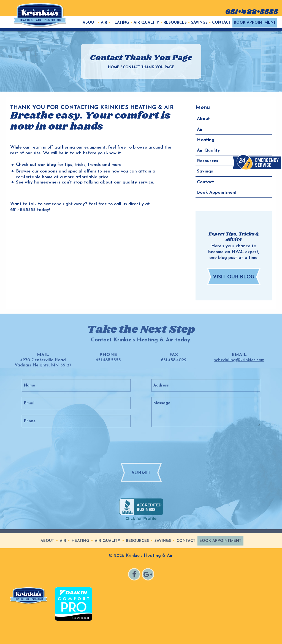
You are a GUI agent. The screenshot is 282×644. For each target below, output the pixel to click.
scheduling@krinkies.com (239, 360)
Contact (222, 23)
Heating (120, 23)
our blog (47, 165)
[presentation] (151, 445)
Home (114, 67)
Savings (199, 23)
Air (104, 23)
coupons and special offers (68, 171)
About (90, 23)
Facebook (135, 575)
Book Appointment (255, 23)
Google (149, 575)
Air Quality (146, 23)
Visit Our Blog (234, 277)
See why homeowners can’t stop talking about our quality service (85, 182)
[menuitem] (90, 23)
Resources (175, 23)
